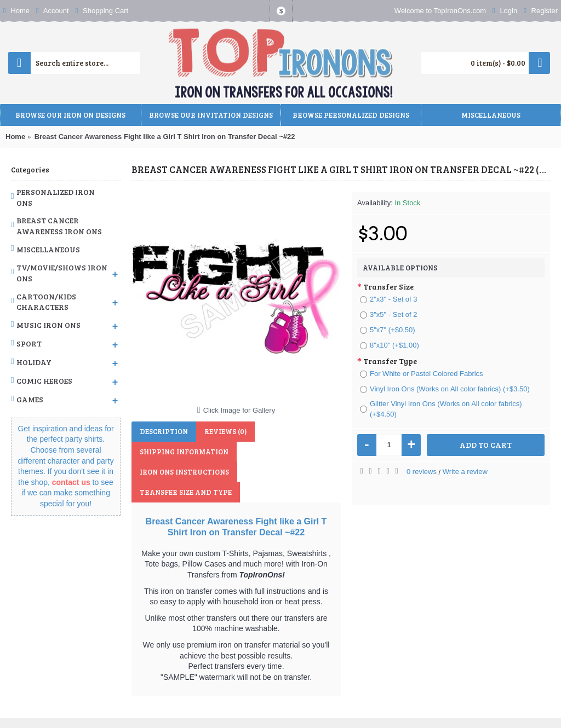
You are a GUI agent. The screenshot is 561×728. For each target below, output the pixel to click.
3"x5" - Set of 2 (389, 314)
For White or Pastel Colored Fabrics (422, 374)
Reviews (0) (225, 431)
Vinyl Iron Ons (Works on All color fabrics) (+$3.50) (445, 389)
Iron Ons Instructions (184, 472)
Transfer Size (388, 287)
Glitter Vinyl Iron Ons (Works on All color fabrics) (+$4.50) (441, 409)
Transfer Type (390, 361)
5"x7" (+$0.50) (388, 330)
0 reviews (422, 472)
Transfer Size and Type (186, 492)
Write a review (465, 472)
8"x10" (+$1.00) (390, 345)
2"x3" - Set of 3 (389, 299)
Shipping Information (184, 452)
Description (164, 431)
